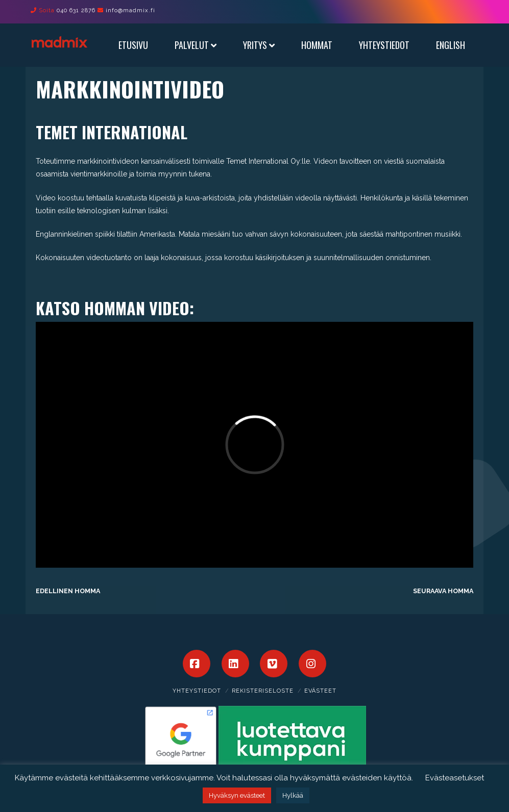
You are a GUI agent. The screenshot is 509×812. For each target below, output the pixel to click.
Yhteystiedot (197, 691)
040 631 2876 (76, 10)
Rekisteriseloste (263, 691)
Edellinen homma (68, 591)
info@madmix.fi (130, 10)
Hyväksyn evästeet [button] (237, 795)
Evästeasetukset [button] (455, 778)
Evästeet (320, 691)
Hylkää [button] (293, 795)
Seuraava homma (443, 591)
